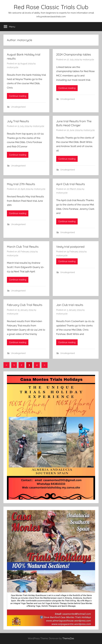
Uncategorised (18, 107)
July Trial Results (18, 121)
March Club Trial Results (23, 247)
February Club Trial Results (25, 305)
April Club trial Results (71, 184)
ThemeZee (68, 638)
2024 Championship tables (74, 54)
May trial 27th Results (21, 184)
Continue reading (18, 96)
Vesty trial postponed (70, 247)
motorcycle (13, 67)
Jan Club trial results (70, 305)
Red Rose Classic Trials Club (51, 7)
